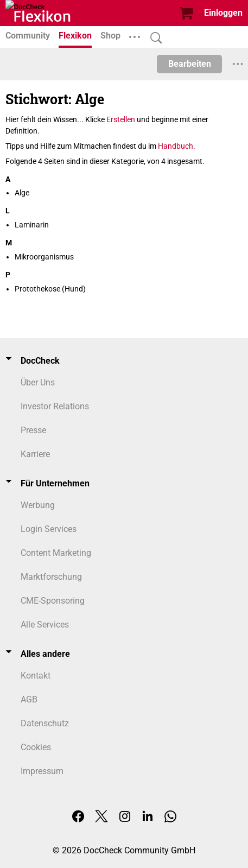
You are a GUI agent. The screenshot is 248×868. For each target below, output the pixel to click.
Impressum (42, 771)
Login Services (49, 529)
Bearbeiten (190, 64)
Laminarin (32, 225)
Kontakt (36, 676)
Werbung (38, 505)
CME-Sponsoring (53, 601)
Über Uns (38, 382)
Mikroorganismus (44, 257)
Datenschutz (45, 723)
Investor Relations (55, 406)
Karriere (35, 454)
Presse (33, 430)
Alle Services (45, 625)
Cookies (36, 747)
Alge (22, 193)
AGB (29, 699)
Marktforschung (51, 577)
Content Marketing (56, 553)
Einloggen (223, 13)
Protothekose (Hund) (50, 289)
